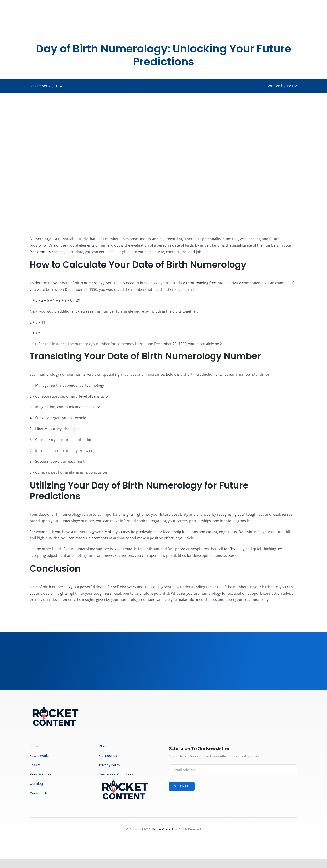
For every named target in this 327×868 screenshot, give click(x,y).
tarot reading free (201, 283)
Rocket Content (163, 829)
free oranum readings (48, 252)
